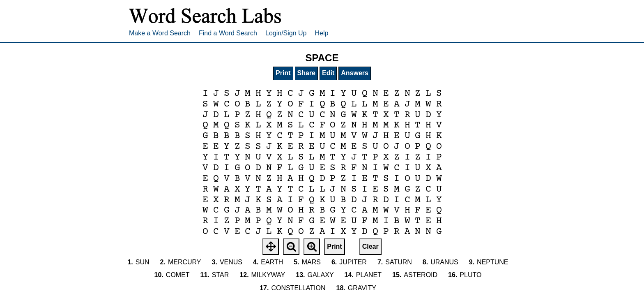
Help (322, 33)
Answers (355, 73)
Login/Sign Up (286, 33)
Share (306, 73)
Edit (328, 73)
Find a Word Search (228, 33)
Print (283, 73)
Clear (370, 246)
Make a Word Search (160, 33)
